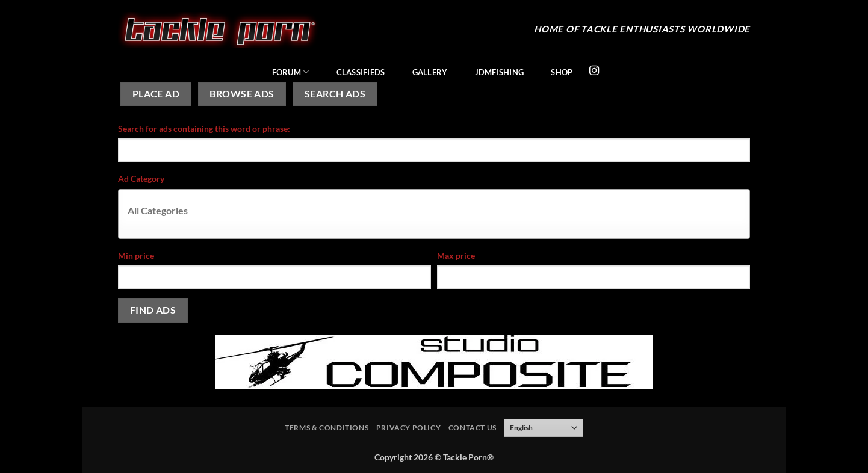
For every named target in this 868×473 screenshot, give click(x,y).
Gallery (430, 72)
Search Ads (335, 94)
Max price (456, 255)
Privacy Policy (409, 428)
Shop (562, 72)
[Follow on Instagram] (594, 71)
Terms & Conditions (327, 428)
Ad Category (141, 178)
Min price (136, 255)
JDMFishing (500, 72)
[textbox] (437, 210)
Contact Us (473, 428)
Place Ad (156, 94)
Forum (291, 72)
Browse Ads (242, 94)
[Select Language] (544, 428)
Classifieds (361, 72)
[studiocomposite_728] (434, 360)
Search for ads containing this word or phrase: (204, 128)
